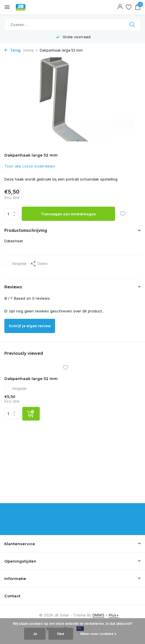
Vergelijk (16, 264)
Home (31, 50)
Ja (35, 634)
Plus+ (114, 615)
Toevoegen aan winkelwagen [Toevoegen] (68, 214)
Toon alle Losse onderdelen (30, 166)
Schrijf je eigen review (30, 326)
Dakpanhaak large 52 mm (31, 379)
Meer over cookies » (98, 634)
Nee (61, 634)
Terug (12, 50)
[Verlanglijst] (129, 7)
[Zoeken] (72, 25)
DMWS (98, 615)
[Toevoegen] (31, 414)
